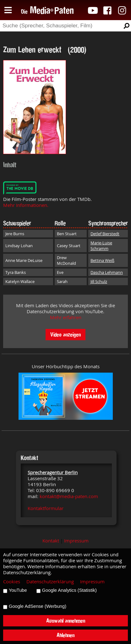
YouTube (18, 590)
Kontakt (51, 541)
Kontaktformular (46, 508)
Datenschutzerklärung (50, 582)
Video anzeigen (65, 334)
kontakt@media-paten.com (69, 496)
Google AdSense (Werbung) (38, 606)
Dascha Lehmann (107, 272)
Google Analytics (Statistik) (69, 590)
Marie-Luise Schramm (101, 246)
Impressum (76, 541)
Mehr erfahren (66, 317)
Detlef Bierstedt (105, 234)
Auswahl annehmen (66, 621)
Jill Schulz (99, 281)
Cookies (12, 582)
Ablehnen (65, 635)
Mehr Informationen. (26, 205)
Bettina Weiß (102, 260)
